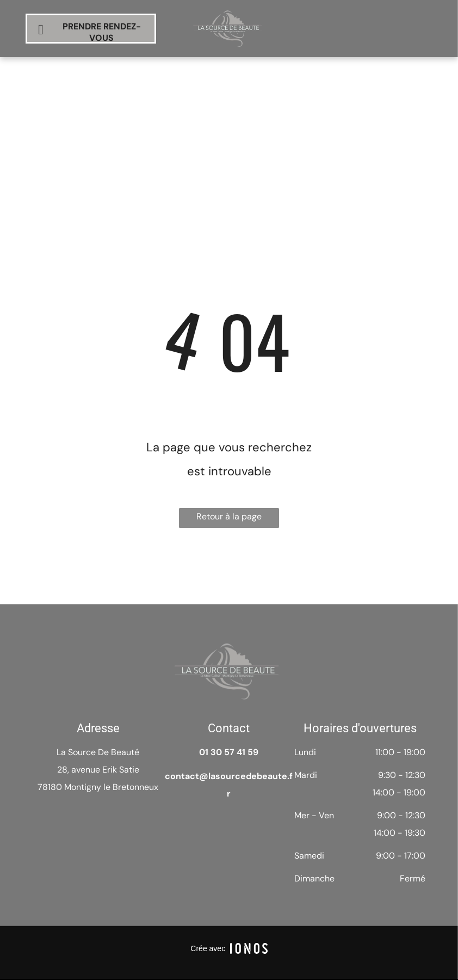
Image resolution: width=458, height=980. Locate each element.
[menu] (434, 73)
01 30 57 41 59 (229, 752)
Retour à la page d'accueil (229, 519)
